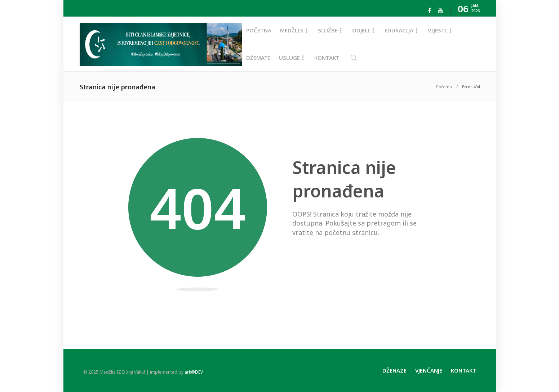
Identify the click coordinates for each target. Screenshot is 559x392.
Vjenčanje (429, 370)
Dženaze (394, 370)
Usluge (289, 58)
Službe (328, 30)
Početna (259, 30)
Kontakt (327, 58)
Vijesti (438, 30)
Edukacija (399, 30)
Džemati (258, 58)
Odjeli (361, 30)
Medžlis (292, 30)
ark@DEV (194, 372)
